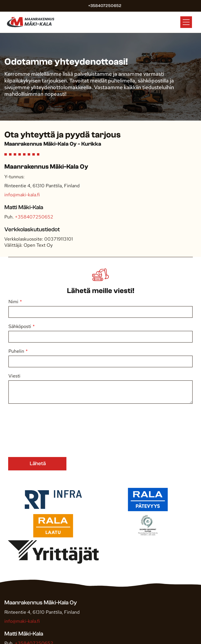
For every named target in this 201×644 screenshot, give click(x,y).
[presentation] (32, 430)
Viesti (14, 376)
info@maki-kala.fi (22, 195)
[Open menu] (186, 22)
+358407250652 (34, 217)
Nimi (13, 302)
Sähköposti (20, 326)
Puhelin (16, 351)
